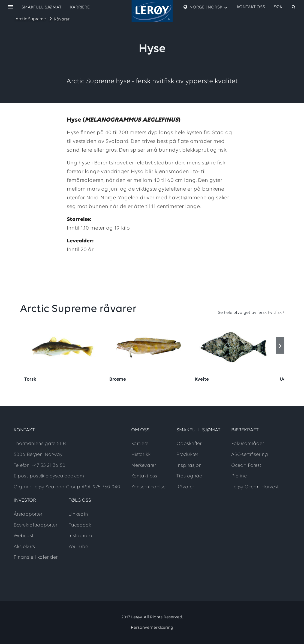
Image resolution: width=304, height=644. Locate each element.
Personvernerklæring (152, 628)
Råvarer (62, 19)
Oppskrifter (189, 444)
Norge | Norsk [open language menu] (205, 7)
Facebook (80, 525)
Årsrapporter (28, 514)
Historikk (141, 455)
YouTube (78, 547)
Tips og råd (189, 476)
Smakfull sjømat (41, 7)
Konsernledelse (148, 487)
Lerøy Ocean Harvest (255, 487)
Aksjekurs (24, 547)
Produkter (187, 455)
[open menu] (11, 7)
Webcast (24, 536)
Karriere (80, 7)
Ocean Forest (246, 466)
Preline (239, 476)
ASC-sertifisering (250, 455)
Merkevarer (144, 466)
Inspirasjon (189, 466)
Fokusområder (248, 444)
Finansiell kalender (36, 557)
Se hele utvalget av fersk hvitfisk (250, 313)
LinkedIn (78, 514)
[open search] (285, 7)
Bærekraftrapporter (35, 525)
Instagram (80, 536)
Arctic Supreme (31, 19)
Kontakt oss (251, 7)
